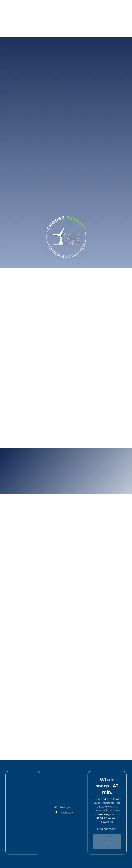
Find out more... (107, 829)
